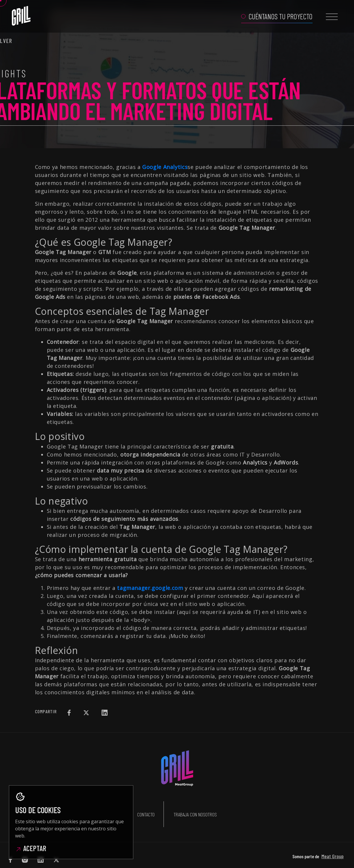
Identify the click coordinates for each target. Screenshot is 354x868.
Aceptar (31, 848)
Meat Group (333, 840)
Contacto (146, 806)
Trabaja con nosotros (195, 806)
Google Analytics (165, 167)
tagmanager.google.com (150, 588)
